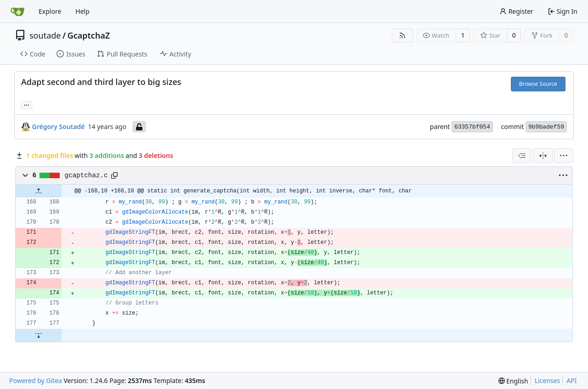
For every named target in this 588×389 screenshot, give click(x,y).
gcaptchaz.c (86, 175)
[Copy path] (114, 175)
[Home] (17, 11)
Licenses (548, 381)
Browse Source (538, 84)
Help (82, 11)
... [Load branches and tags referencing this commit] (27, 104)
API (571, 381)
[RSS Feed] (402, 35)
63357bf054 (472, 127)
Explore (50, 11)
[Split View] (543, 156)
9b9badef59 (546, 127)
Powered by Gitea (36, 381)
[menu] (564, 156)
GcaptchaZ (89, 35)
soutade (45, 35)
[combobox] (522, 156)
